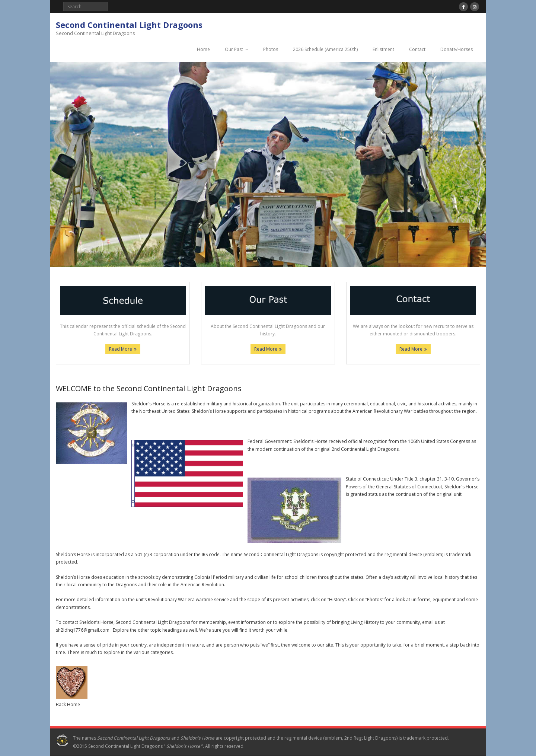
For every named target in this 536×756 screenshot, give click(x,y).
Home (203, 49)
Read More (121, 349)
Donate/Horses (457, 49)
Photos (271, 49)
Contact (417, 49)
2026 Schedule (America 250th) (325, 49)
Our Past (234, 49)
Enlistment (383, 49)
